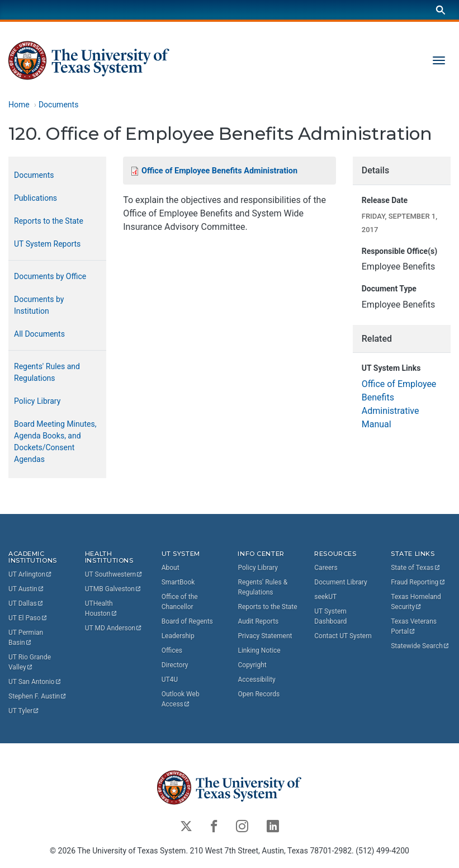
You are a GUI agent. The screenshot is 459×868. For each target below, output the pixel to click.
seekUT (325, 597)
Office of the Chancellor (180, 602)
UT (30, 574)
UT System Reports (47, 244)
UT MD (114, 628)
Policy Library (37, 401)
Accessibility (256, 680)
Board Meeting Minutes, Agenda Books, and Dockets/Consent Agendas (55, 442)
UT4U (170, 680)
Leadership (178, 636)
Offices (172, 650)
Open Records (259, 694)
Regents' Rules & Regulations (262, 587)
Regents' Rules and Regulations (47, 372)
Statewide (420, 646)
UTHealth (101, 608)
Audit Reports (258, 621)
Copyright (252, 665)
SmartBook (178, 582)
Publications (36, 198)
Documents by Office (50, 276)
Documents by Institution (39, 305)
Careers (326, 568)
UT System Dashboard (330, 616)
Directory (175, 665)
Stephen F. (38, 696)
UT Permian (27, 638)
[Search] (441, 10)
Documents (58, 105)
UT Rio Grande (30, 662)
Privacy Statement (265, 636)
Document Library (340, 582)
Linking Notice (259, 650)
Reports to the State (49, 221)
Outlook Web (181, 699)
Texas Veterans (415, 626)
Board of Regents (187, 621)
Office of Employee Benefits (219, 171)
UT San (35, 682)
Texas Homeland (417, 602)
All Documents (39, 334)
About (171, 568)
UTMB (113, 589)
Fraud (418, 582)
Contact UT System (343, 636)
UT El (28, 618)
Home (19, 105)
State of (416, 568)
